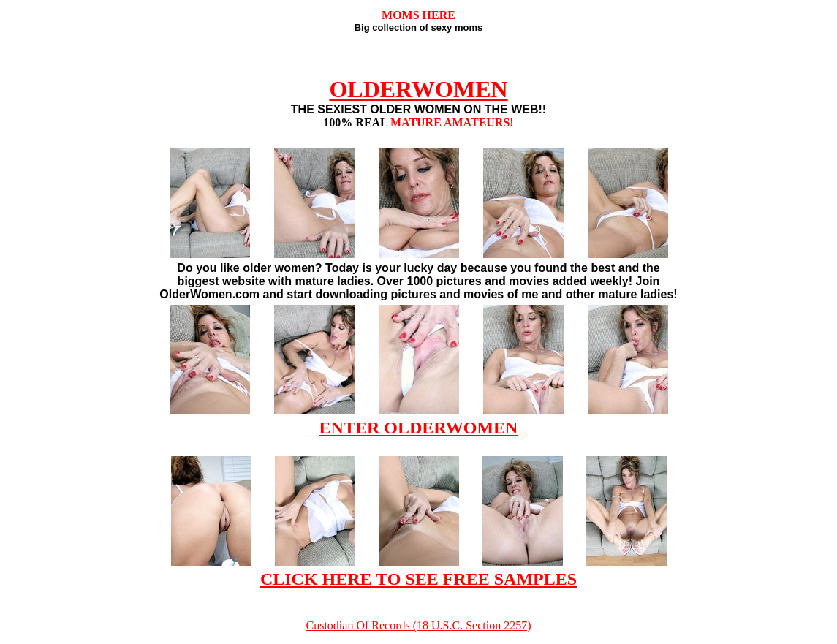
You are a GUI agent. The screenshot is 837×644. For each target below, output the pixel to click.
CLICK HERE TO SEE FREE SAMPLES (418, 579)
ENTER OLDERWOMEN (419, 428)
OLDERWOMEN (418, 89)
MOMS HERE (418, 15)
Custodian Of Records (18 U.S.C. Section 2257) (419, 625)
